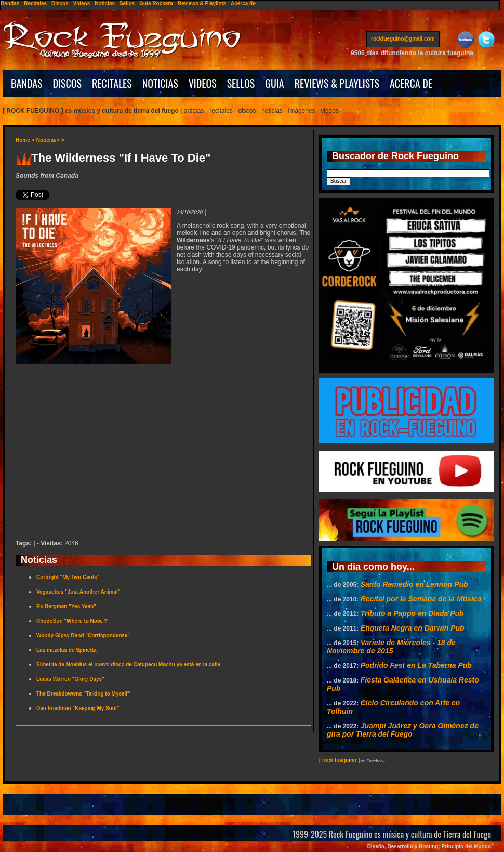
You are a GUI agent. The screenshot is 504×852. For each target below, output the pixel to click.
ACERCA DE (411, 83)
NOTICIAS (160, 83)
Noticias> (48, 140)
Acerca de (243, 3)
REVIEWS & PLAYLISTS (337, 83)
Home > (25, 140)
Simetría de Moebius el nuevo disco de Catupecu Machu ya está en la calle (128, 665)
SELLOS (241, 83)
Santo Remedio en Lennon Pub (414, 584)
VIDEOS (203, 83)
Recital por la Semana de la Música (421, 599)
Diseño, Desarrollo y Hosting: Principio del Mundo (429, 847)
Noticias (105, 3)
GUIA (274, 83)
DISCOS (68, 83)
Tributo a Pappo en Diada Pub (412, 613)
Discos (60, 3)
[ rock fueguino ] (339, 760)
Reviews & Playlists (202, 3)
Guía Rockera (156, 3)
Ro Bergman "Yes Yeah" (66, 606)
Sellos (127, 3)
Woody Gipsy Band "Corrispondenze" (83, 635)
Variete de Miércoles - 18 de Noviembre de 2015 (391, 647)
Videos (82, 3)
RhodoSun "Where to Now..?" (73, 621)
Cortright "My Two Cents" (68, 577)
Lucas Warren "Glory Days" (70, 679)
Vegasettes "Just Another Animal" (78, 592)
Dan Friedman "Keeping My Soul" (78, 708)
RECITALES (112, 83)
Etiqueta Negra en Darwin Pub (413, 628)
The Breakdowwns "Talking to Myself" (83, 694)
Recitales (35, 3)
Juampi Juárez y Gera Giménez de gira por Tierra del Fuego (403, 730)
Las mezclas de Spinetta (67, 650)
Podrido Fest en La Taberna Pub (416, 665)
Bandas (10, 3)
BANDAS (27, 83)
